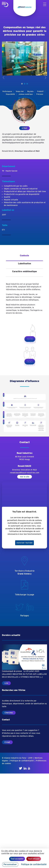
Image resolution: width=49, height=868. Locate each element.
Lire (6, 683)
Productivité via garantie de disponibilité (22, 194)
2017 (4, 215)
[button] (22, 84)
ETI (3, 230)
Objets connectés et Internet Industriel (21, 189)
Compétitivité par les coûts (16, 186)
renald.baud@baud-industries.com (25, 473)
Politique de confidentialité (22, 761)
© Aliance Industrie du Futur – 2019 (17, 758)
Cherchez (9, 713)
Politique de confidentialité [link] (34, 864)
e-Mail (24, 128)
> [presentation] (45, 78)
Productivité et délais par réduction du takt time (25, 191)
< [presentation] (4, 78)
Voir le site (25, 477)
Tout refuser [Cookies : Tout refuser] (34, 859)
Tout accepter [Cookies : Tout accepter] (17, 859)
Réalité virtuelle (11, 200)
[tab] (24, 257)
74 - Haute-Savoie (10, 171)
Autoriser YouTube (24, 543)
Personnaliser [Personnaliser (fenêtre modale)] (10, 864)
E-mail (7, 742)
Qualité (7, 197)
